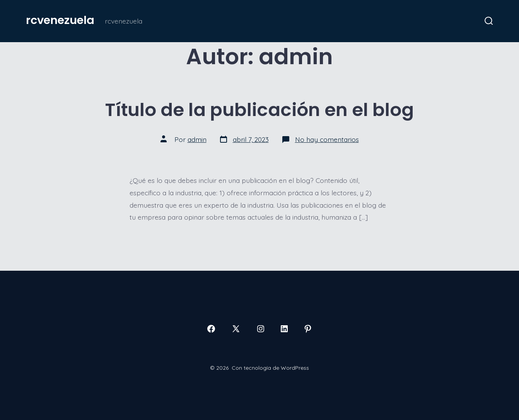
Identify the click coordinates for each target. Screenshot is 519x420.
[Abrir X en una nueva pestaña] (236, 329)
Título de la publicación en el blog (259, 110)
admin (197, 139)
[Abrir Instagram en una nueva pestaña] (261, 329)
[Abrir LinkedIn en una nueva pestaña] (284, 329)
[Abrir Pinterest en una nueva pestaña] (308, 329)
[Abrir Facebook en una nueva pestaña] (211, 329)
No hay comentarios (327, 139)
